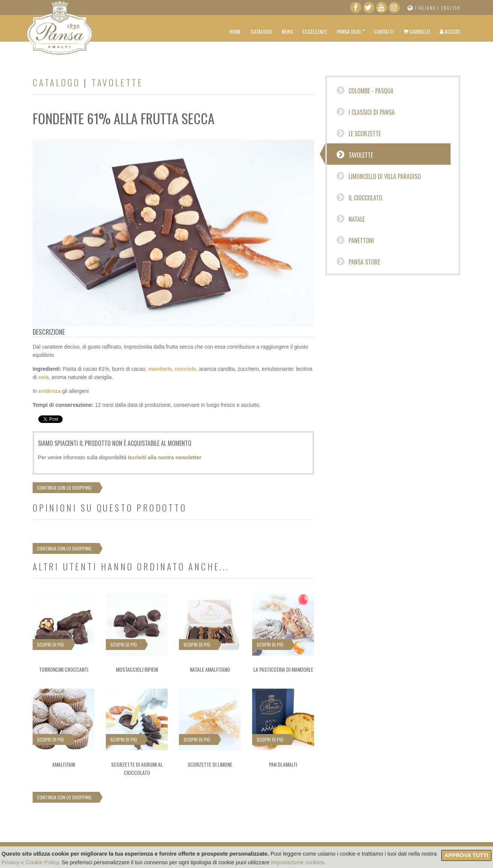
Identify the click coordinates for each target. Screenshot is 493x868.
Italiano (425, 8)
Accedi (450, 31)
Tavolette (355, 155)
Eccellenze (315, 31)
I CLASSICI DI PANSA (366, 112)
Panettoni (355, 240)
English (451, 8)
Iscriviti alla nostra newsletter (165, 457)
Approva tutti (466, 855)
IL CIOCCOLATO (359, 197)
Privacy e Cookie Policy (30, 862)
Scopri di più (50, 645)
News (287, 31)
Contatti (384, 31)
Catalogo (261, 31)
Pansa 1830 (349, 31)
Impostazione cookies (297, 862)
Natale (351, 219)
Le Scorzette (359, 133)
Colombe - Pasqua (365, 90)
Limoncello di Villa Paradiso (379, 176)
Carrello (417, 31)
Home (235, 31)
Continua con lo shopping (64, 488)
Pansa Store (358, 262)
